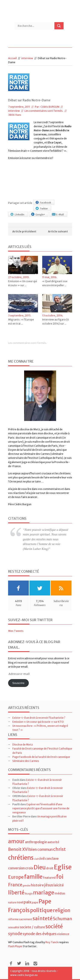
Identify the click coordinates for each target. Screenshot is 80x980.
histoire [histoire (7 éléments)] (37, 885)
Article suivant (58, 231)
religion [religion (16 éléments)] (62, 910)
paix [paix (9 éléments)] (28, 902)
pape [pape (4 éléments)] (35, 902)
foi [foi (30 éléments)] (60, 877)
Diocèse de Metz (23, 745)
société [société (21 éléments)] (54, 926)
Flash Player (15, 946)
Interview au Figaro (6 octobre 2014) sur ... (56, 322)
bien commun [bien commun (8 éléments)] (41, 850)
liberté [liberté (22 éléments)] (16, 893)
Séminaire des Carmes (26, 761)
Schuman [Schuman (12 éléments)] (63, 919)
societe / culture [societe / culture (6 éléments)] (32, 927)
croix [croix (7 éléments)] (29, 868)
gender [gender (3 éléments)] (27, 886)
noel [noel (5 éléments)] (20, 902)
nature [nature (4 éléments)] (12, 902)
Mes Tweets (16, 631)
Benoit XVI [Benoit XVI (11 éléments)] (18, 849)
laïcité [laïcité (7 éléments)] (59, 885)
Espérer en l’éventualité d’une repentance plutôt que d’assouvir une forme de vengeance (41, 808)
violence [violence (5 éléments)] (63, 934)
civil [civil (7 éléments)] (41, 858)
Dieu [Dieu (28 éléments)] (40, 867)
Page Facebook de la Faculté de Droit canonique (41, 757)
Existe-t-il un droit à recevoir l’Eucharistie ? (39, 718)
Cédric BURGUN (50, 107)
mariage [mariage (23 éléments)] (44, 893)
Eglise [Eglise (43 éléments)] (63, 867)
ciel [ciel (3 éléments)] (36, 859)
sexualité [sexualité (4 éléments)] (14, 927)
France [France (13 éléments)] (15, 885)
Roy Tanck (52, 942)
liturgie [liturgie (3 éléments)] (29, 894)
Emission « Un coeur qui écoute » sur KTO (38, 722)
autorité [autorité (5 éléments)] (53, 842)
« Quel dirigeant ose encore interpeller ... (55, 283)
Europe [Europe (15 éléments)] (16, 877)
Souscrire (18, 683)
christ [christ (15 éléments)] (59, 849)
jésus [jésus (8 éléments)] (49, 885)
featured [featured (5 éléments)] (49, 878)
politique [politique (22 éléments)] (41, 910)
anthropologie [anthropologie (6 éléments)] (36, 842)
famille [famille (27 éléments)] (33, 877)
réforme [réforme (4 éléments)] (13, 919)
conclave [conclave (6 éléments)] (52, 859)
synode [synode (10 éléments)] (15, 934)
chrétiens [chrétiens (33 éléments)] (21, 858)
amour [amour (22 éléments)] (16, 841)
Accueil (12, 58)
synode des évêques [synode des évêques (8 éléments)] (40, 934)
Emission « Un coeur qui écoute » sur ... (23, 283)
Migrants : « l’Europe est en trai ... (21, 322)
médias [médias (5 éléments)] (60, 893)
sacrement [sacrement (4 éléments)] (26, 919)
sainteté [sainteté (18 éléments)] (43, 918)
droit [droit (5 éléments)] (50, 868)
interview (27, 58)
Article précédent (24, 231)
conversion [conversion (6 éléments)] (16, 868)
